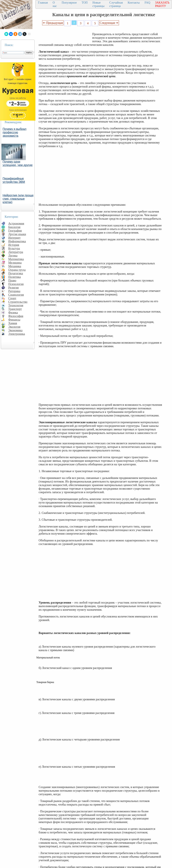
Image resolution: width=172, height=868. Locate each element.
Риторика (14, 291)
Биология (14, 227)
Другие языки (17, 234)
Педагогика (16, 273)
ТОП (85, 3)
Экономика (15, 330)
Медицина (15, 263)
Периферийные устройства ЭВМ (14, 180)
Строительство (18, 302)
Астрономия (16, 223)
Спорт (12, 298)
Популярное (69, 3)
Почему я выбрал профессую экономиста (15, 132)
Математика (16, 259)
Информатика (17, 241)
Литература (16, 252)
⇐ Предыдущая (53, 23)
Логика (13, 255)
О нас (55, 4)
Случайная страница (116, 4)
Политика (15, 277)
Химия (13, 323)
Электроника (17, 334)
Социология (16, 295)
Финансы (14, 320)
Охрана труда (17, 270)
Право (12, 280)
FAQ (147, 3)
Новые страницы (98, 4)
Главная (43, 3)
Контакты (134, 3)
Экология (14, 327)
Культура (14, 248)
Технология (16, 305)
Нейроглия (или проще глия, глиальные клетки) (18, 199)
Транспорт (15, 309)
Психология (16, 284)
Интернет (14, 238)
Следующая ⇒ (109, 23)
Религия (13, 288)
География (15, 231)
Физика (13, 312)
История (14, 245)
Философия (16, 316)
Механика (15, 266)
